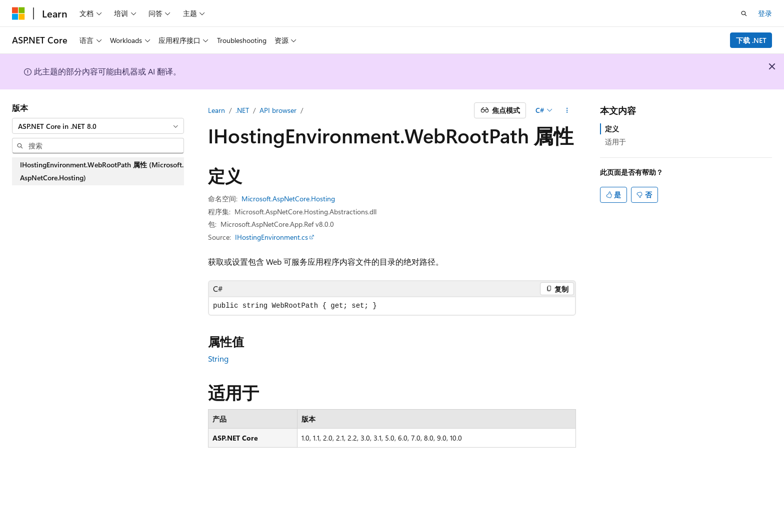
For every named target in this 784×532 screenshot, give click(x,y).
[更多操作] (567, 110)
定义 (612, 129)
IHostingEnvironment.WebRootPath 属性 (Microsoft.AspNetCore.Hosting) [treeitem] (102, 171)
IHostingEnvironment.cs (271, 237)
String (218, 358)
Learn (216, 110)
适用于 (615, 142)
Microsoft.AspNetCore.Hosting (288, 199)
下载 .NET (751, 40)
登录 (765, 13)
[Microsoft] (18, 13)
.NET (242, 110)
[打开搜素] (744, 13)
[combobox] (98, 126)
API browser (278, 110)
